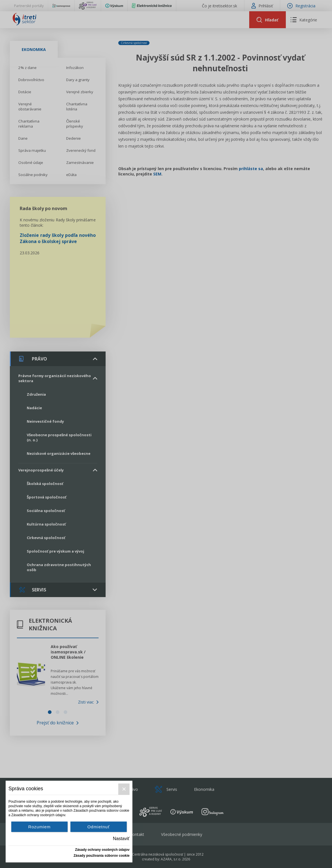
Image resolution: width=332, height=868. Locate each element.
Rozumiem (39, 827)
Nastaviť (121, 839)
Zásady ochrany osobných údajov (102, 850)
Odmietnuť (99, 827)
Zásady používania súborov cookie (102, 856)
